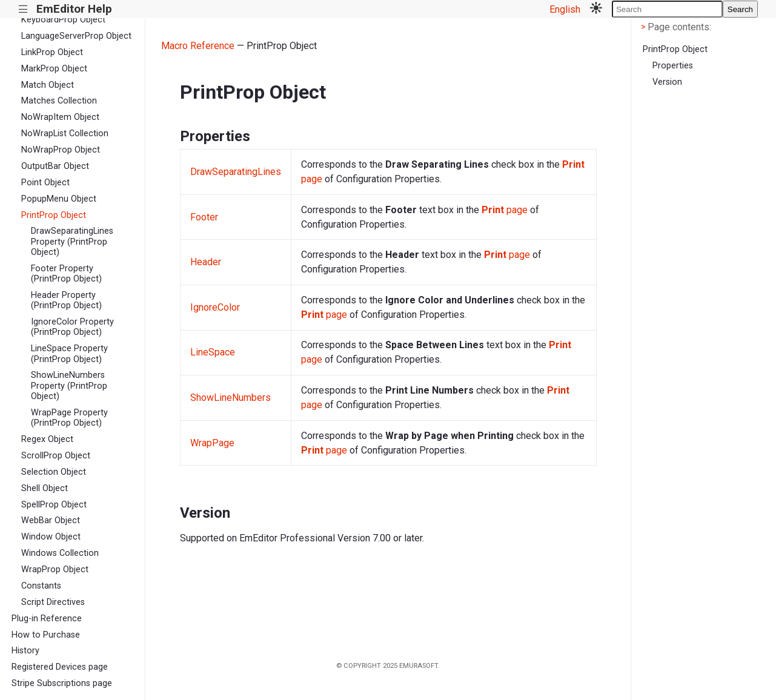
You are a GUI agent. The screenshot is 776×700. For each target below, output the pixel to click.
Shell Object (45, 488)
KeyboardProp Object (63, 20)
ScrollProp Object (56, 456)
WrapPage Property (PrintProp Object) (69, 418)
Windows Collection (60, 553)
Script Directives (53, 602)
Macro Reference (198, 46)
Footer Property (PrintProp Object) (66, 274)
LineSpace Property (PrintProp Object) (69, 354)
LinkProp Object (52, 52)
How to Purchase (46, 635)
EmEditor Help (74, 9)
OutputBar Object (55, 166)
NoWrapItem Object (60, 117)
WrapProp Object (55, 570)
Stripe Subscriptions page (62, 683)
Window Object (51, 537)
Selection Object (54, 472)
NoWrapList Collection (65, 134)
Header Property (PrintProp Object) (66, 300)
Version (667, 82)
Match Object (48, 85)
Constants (41, 586)
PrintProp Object (54, 215)
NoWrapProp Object (61, 150)
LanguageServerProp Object (76, 36)
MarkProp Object (54, 69)
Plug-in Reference (47, 619)
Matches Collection (59, 101)
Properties (673, 66)
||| (23, 9)
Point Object (45, 183)
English (565, 9)
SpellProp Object (54, 505)
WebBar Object (51, 520)
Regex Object (47, 439)
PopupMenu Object (59, 199)
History (25, 651)
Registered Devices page (60, 667)
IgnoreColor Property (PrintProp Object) (72, 327)
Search (740, 9)
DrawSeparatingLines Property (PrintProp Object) (72, 242)
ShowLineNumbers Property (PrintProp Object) (69, 386)
